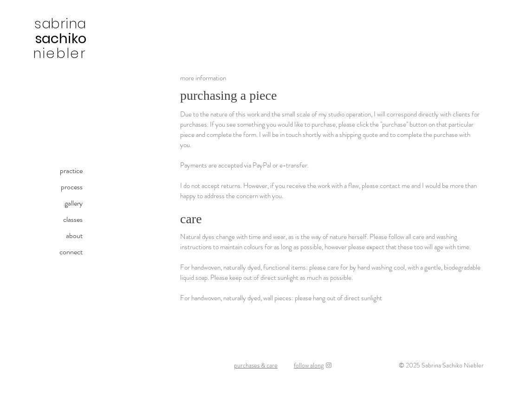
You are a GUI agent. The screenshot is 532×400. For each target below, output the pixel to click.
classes (73, 219)
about (74, 235)
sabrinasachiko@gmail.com (121, 382)
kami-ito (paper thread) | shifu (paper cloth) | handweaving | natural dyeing (265, 382)
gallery (74, 203)
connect (71, 252)
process (72, 187)
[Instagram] (329, 365)
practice (71, 171)
